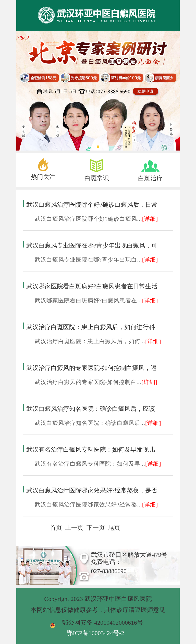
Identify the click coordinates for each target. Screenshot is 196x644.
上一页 (74, 528)
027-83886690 (109, 571)
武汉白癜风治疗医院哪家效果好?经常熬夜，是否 (92, 490)
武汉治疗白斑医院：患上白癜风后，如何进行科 (91, 327)
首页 (56, 528)
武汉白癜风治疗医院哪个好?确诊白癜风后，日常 (92, 205)
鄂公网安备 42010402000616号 (103, 623)
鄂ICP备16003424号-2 (95, 633)
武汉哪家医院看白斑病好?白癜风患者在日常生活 (92, 286)
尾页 (114, 528)
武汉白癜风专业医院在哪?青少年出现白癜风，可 (92, 245)
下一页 (96, 528)
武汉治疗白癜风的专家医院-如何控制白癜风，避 (92, 368)
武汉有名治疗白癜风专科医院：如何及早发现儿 (91, 450)
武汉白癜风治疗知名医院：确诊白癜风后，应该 (91, 409)
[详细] (150, 219)
